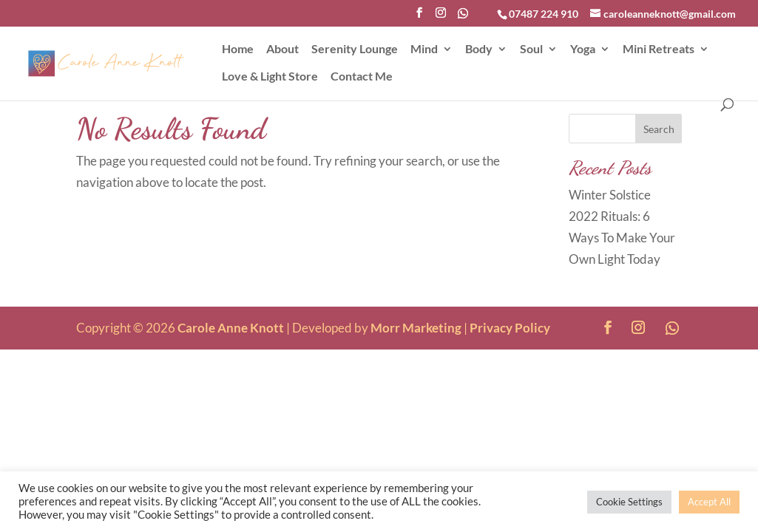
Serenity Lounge (355, 50)
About (282, 50)
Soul (531, 50)
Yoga (583, 50)
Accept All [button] (709, 502)
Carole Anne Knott (231, 328)
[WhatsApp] (463, 17)
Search (659, 129)
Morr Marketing (416, 328)
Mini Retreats (659, 50)
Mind (424, 50)
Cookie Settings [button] (629, 502)
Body (479, 50)
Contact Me (362, 77)
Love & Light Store (270, 77)
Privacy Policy (510, 328)
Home (238, 50)
